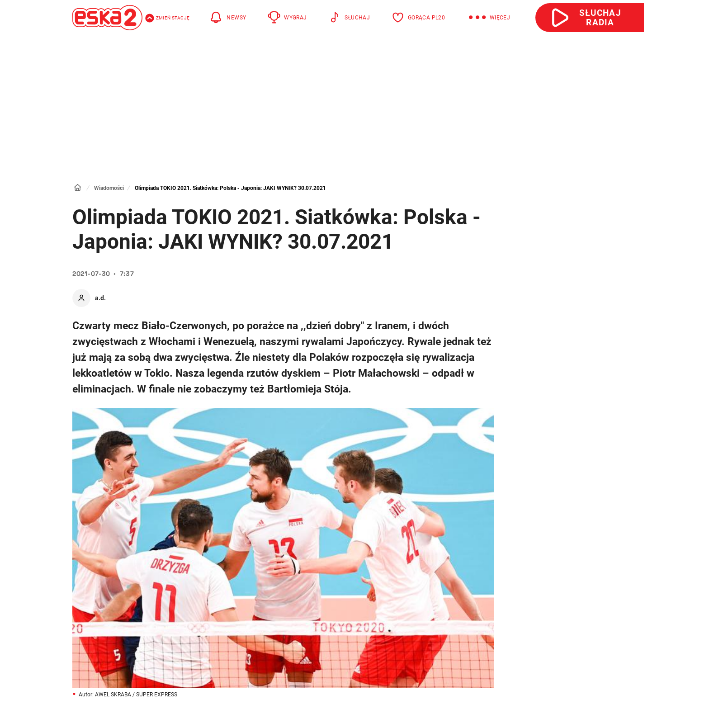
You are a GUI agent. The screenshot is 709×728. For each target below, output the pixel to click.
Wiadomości (109, 188)
